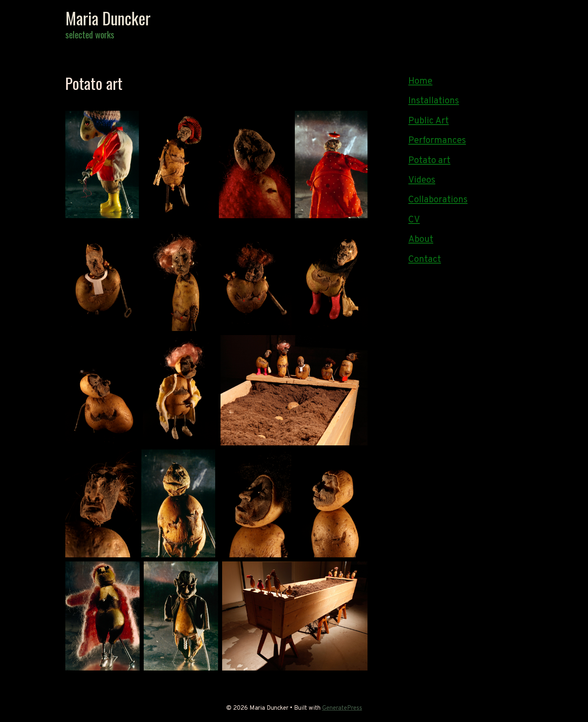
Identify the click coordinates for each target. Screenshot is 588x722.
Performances (437, 141)
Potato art (429, 161)
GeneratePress (342, 708)
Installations (434, 101)
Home (420, 82)
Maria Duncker (108, 18)
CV (414, 220)
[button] (102, 164)
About (421, 240)
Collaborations (438, 200)
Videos (422, 180)
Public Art (429, 121)
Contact (425, 260)
